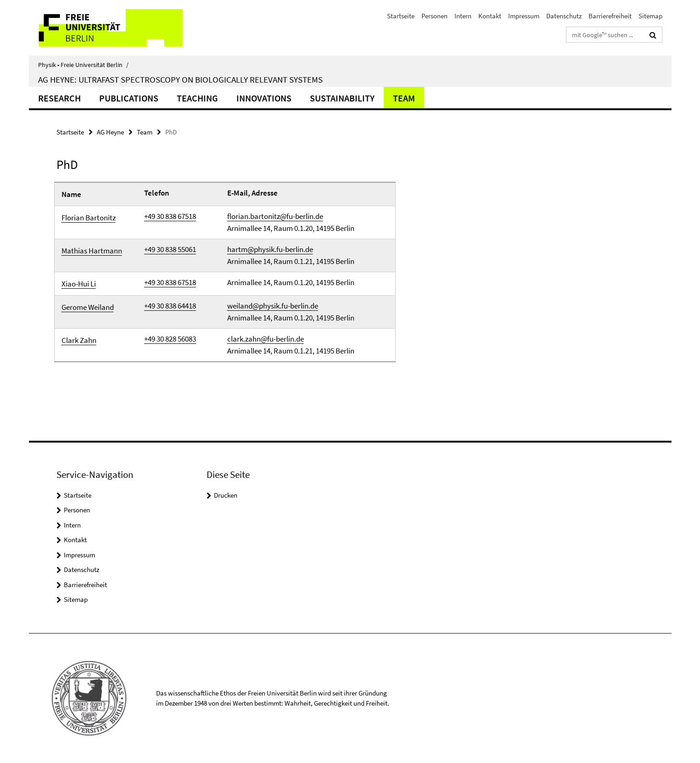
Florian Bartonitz (89, 218)
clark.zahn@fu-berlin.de (266, 339)
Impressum (524, 16)
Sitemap (650, 16)
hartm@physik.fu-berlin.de (270, 249)
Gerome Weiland (88, 307)
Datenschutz (564, 16)
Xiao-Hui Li (79, 284)
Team (404, 98)
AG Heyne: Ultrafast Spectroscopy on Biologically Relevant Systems (180, 79)
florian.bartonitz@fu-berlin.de (275, 216)
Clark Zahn (79, 340)
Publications (129, 98)
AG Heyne (110, 132)
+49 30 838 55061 (170, 249)
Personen (434, 16)
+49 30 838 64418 (170, 306)
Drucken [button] (226, 495)
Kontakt (490, 16)
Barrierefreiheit (610, 16)
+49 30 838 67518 (170, 216)
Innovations (264, 98)
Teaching (197, 98)
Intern (463, 16)
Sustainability (342, 98)
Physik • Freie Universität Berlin (83, 65)
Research (59, 98)
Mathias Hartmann (92, 251)
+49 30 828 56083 (170, 339)
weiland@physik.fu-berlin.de (273, 306)
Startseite (401, 16)
